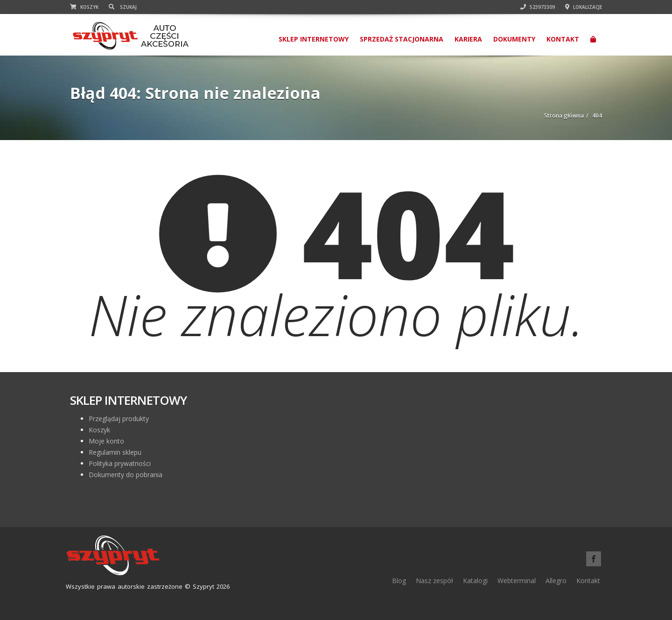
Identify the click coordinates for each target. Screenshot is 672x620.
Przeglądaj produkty (119, 419)
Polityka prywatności (120, 463)
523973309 (538, 7)
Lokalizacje (584, 7)
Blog (399, 581)
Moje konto (106, 441)
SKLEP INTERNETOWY (314, 39)
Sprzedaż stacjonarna (402, 39)
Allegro (556, 581)
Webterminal (517, 581)
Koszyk (84, 7)
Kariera (468, 39)
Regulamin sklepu (115, 452)
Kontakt (563, 39)
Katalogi (475, 581)
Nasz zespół (434, 581)
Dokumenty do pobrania (126, 475)
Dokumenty (514, 39)
